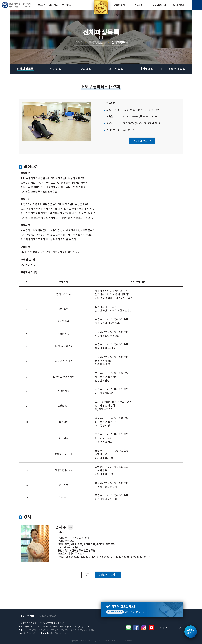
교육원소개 (119, 5)
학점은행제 (179, 5)
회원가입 (53, 5)
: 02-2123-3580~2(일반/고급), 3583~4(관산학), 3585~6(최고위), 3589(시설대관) (56, 630)
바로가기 (191, 632)
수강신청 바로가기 (142, 141)
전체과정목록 (25, 69)
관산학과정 (146, 69)
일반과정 (56, 69)
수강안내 (139, 5)
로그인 (41, 5)
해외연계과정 (177, 69)
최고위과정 (116, 69)
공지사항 (119, 15)
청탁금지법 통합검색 (48, 616)
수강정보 (67, 5)
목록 (87, 575)
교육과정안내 (159, 5)
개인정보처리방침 (26, 616)
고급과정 (86, 69)
